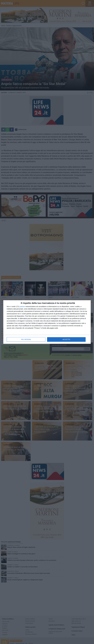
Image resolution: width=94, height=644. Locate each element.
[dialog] (47, 322)
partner (22, 306)
